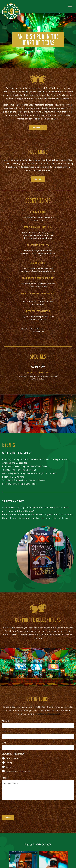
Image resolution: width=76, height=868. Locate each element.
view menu (38, 179)
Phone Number (7, 732)
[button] (70, 6)
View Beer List (38, 127)
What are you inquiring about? (13, 754)
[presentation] (17, 808)
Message (5, 778)
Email (4, 743)
